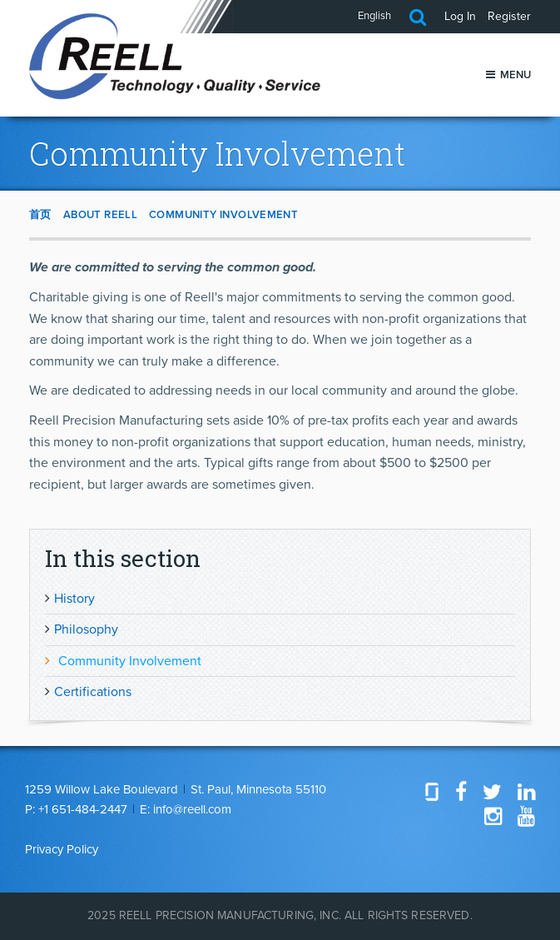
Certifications (93, 692)
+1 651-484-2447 (83, 809)
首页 (40, 215)
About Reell (100, 215)
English (374, 16)
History (74, 599)
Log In (460, 16)
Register (509, 16)
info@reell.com (192, 809)
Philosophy (86, 629)
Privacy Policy (62, 849)
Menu (508, 75)
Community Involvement (223, 215)
